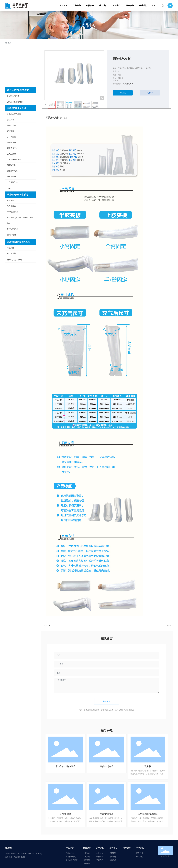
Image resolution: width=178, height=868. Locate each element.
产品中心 (89, 25)
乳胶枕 (148, 766)
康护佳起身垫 (107, 766)
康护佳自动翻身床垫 (65, 766)
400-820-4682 (19, 857)
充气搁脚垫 (65, 814)
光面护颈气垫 (107, 814)
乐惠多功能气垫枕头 (148, 814)
